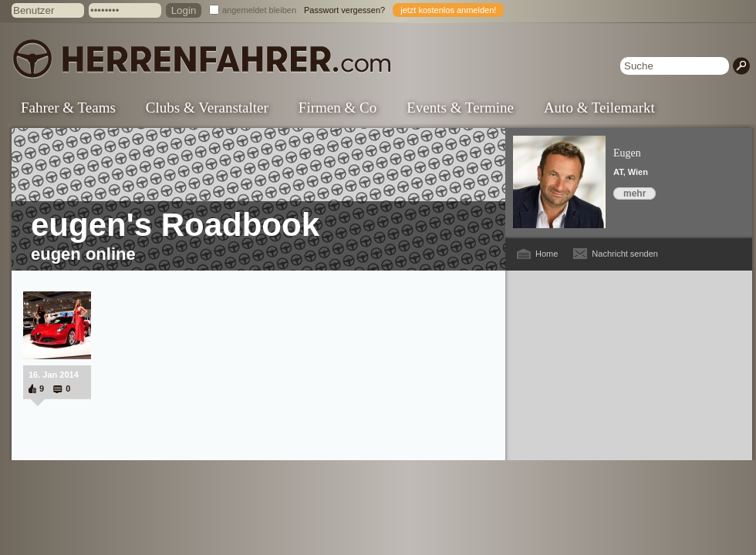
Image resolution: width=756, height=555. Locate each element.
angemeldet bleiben (259, 10)
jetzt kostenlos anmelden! (448, 10)
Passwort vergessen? (344, 10)
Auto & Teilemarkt (599, 108)
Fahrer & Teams (68, 108)
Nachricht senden (625, 254)
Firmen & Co (337, 108)
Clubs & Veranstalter (207, 108)
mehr (634, 193)
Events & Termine (460, 108)
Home (547, 254)
